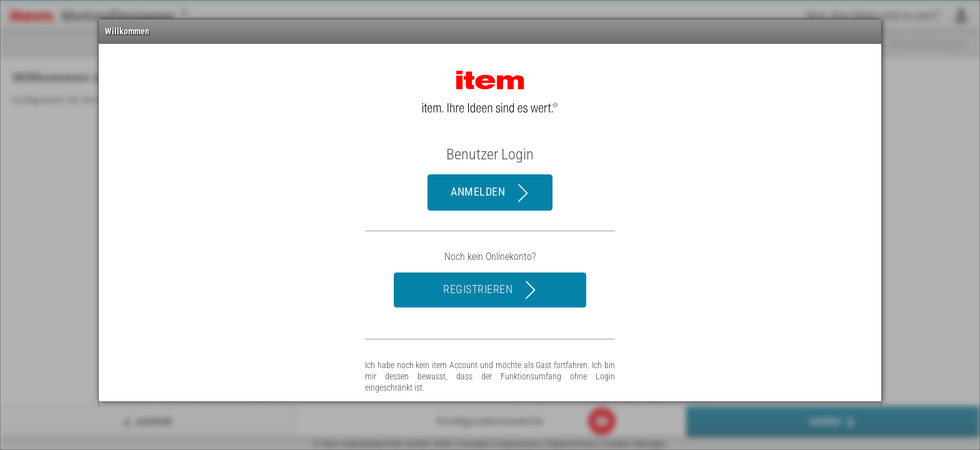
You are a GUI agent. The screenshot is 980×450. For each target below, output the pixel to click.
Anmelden (491, 193)
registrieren (491, 290)
